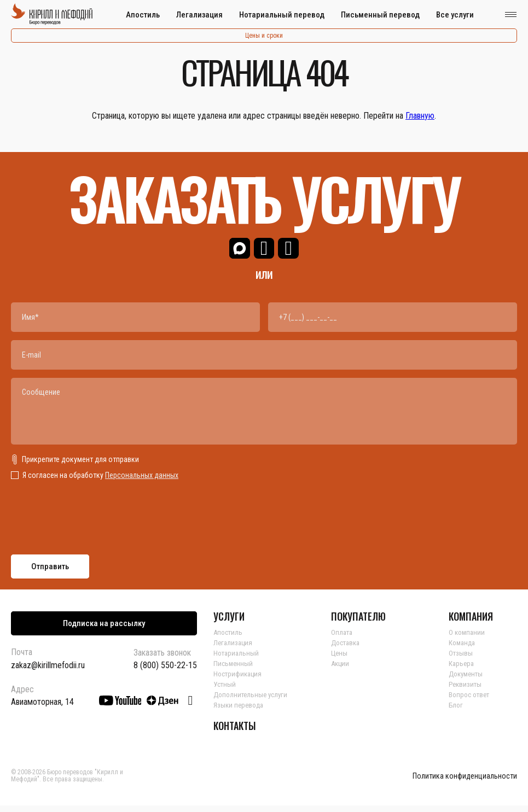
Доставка (347, 649)
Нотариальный (237, 659)
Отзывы (461, 659)
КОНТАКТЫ (235, 732)
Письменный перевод (380, 15)
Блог (456, 711)
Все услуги (455, 15)
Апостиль (143, 15)
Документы (468, 680)
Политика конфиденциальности (465, 783)
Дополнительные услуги (253, 701)
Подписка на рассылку (104, 630)
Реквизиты (466, 691)
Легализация (199, 15)
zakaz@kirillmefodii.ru (48, 672)
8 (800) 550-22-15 (165, 672)
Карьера (462, 670)
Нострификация (239, 680)
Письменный (234, 670)
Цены (340, 659)
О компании (468, 639)
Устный (225, 691)
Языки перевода (240, 711)
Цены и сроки (264, 36)
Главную (420, 116)
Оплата (343, 639)
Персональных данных (142, 482)
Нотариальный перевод (282, 15)
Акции (341, 670)
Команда (463, 649)
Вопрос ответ (471, 701)
